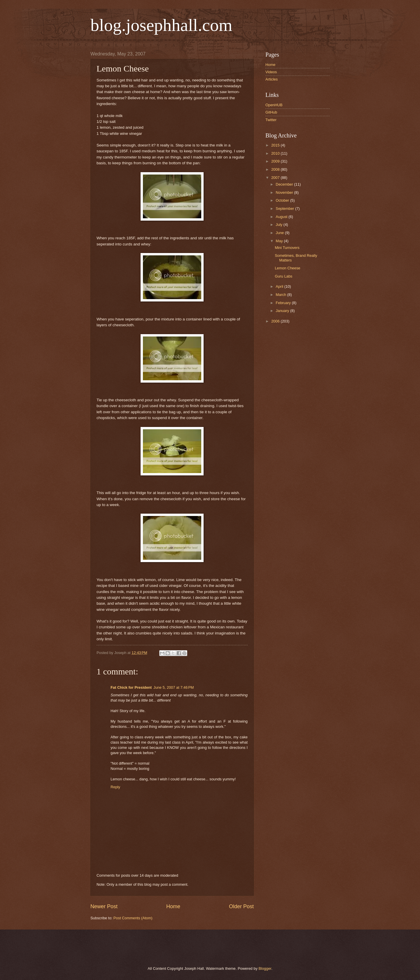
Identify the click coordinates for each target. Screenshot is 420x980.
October (283, 200)
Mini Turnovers (287, 248)
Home (173, 906)
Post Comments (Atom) (133, 918)
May (280, 241)
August (282, 217)
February (284, 303)
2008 (276, 169)
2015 (276, 145)
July (279, 225)
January (283, 311)
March (281, 295)
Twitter (271, 120)
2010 (276, 153)
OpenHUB (274, 105)
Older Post (241, 906)
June (280, 233)
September (285, 209)
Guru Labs (283, 276)
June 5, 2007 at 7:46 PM (174, 687)
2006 (276, 321)
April (280, 286)
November (285, 192)
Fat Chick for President (131, 687)
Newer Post (104, 906)
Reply (115, 787)
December (285, 184)
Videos (271, 72)
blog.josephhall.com (161, 25)
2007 (276, 178)
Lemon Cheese (287, 268)
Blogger (265, 968)
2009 (276, 161)
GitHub (271, 112)
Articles (272, 79)
